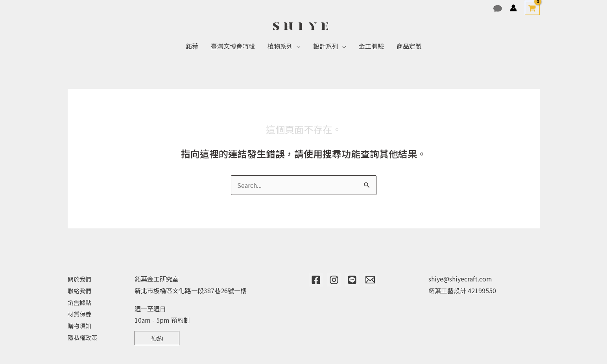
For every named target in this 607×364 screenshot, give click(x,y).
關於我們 (80, 279)
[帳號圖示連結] (513, 8)
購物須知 (80, 325)
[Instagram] (334, 280)
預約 (157, 338)
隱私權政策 (83, 337)
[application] (297, 46)
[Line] (352, 280)
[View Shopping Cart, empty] (532, 8)
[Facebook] (316, 280)
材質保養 (80, 314)
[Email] (370, 280)
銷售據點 (80, 302)
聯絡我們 (80, 290)
